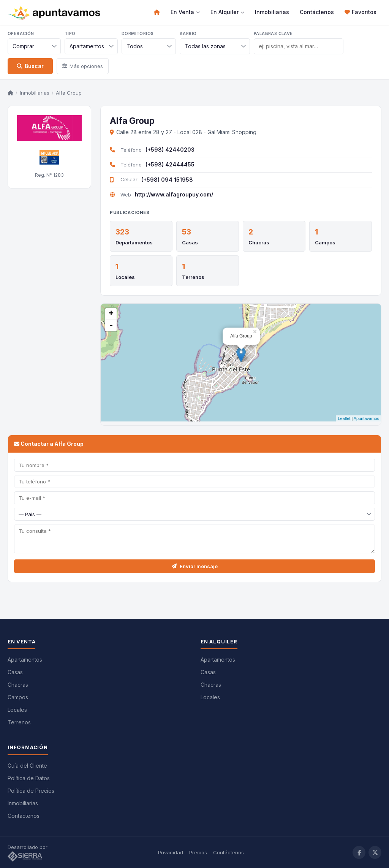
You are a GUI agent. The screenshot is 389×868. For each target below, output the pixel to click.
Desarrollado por (28, 852)
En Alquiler (227, 12)
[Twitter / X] (375, 852)
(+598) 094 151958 (167, 180)
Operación (21, 33)
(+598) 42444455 (170, 164)
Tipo (70, 33)
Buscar (30, 66)
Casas (190, 242)
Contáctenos (317, 12)
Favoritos (361, 12)
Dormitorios (138, 33)
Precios (198, 852)
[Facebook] (359, 852)
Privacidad (171, 852)
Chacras (259, 242)
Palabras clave (273, 33)
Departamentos (134, 242)
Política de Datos (29, 778)
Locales (125, 277)
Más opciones (83, 66)
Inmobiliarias (272, 12)
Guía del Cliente (27, 765)
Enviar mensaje (195, 566)
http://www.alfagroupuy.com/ (174, 194)
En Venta (185, 12)
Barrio (188, 33)
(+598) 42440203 (170, 150)
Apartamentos (25, 659)
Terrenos (193, 277)
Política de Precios (31, 790)
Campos (325, 242)
